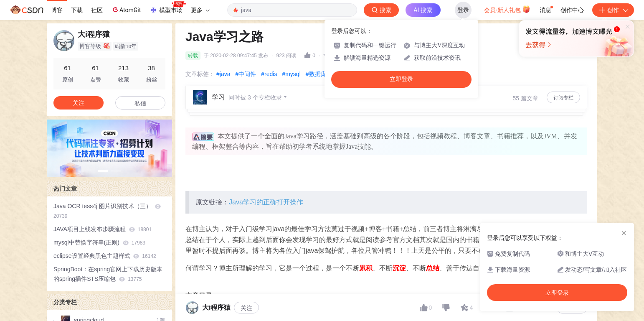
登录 (463, 10)
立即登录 (401, 79)
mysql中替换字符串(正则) (99, 242)
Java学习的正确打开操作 (266, 202)
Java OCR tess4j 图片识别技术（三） (107, 211)
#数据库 (316, 74)
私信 (140, 103)
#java (223, 74)
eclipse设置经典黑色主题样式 (105, 256)
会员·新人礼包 (507, 9)
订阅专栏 (563, 98)
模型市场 (167, 8)
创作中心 (572, 10)
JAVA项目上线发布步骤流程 (103, 229)
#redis (269, 74)
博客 (57, 10)
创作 (613, 10)
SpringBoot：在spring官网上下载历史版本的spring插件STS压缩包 (108, 274)
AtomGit (126, 10)
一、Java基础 (226, 310)
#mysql (291, 74)
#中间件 (246, 74)
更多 (200, 10)
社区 (97, 10)
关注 (79, 103)
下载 (77, 10)
